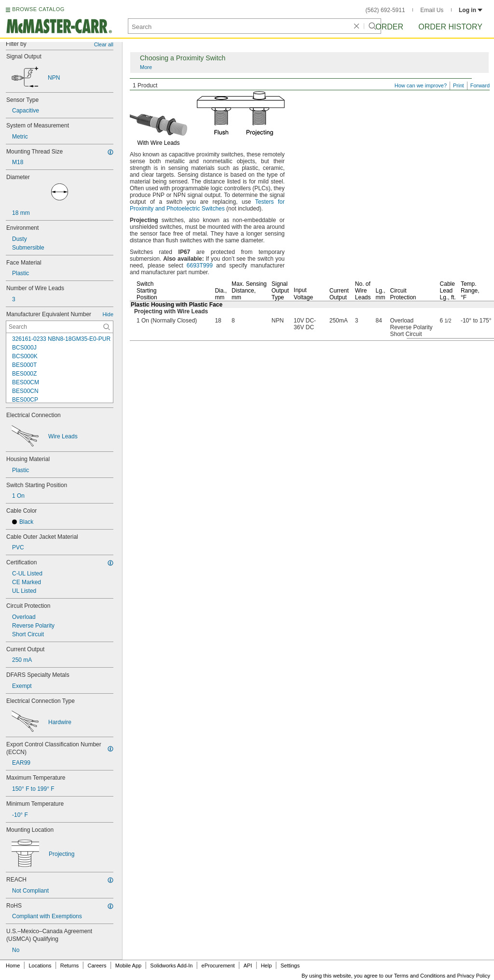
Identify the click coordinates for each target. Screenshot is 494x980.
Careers (97, 966)
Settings (290, 966)
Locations (40, 966)
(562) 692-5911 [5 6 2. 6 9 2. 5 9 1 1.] (385, 10)
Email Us (432, 10)
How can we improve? (421, 85)
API (248, 966)
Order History (450, 27)
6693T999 (200, 266)
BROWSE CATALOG (38, 9)
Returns (70, 966)
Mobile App (128, 966)
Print (459, 85)
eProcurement (218, 966)
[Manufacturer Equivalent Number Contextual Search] (60, 327)
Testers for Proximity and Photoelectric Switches (207, 205)
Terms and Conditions (420, 976)
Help (267, 966)
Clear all (104, 44)
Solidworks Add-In (171, 966)
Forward (480, 85)
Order (389, 27)
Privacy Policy (474, 976)
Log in (471, 10)
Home (13, 966)
